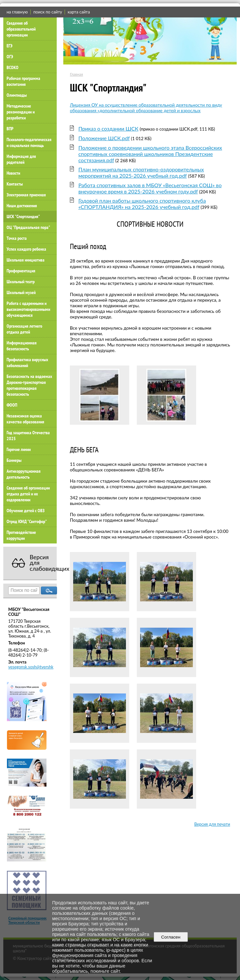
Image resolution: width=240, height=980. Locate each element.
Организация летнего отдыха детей (24, 329)
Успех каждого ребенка (26, 249)
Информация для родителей (21, 159)
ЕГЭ (10, 46)
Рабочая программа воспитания (23, 81)
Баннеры (14, 460)
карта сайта (79, 12)
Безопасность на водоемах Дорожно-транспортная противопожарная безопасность (29, 385)
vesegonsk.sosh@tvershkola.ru (36, 667)
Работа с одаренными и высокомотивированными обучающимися (28, 309)
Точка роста (17, 238)
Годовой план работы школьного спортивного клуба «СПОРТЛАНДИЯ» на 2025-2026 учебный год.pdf (142, 204)
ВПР (10, 129)
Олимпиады (17, 95)
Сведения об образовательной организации (21, 29)
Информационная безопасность (22, 346)
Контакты (15, 184)
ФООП (12, 405)
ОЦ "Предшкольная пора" (28, 227)
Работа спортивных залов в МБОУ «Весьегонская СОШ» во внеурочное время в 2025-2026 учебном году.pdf (150, 188)
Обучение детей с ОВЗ (26, 511)
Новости (13, 173)
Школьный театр (21, 282)
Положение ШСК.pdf (104, 138)
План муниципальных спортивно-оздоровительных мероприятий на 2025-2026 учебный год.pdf (141, 172)
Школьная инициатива (26, 260)
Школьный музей (21, 292)
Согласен (171, 937)
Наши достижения (22, 206)
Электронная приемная (26, 195)
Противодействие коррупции (21, 535)
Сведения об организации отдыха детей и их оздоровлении (28, 494)
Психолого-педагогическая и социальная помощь (29, 142)
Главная (76, 74)
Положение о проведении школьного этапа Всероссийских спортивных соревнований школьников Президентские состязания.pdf (150, 154)
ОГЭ (10, 57)
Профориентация (21, 271)
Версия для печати (212, 824)
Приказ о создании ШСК (108, 128)
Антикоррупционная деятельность (24, 474)
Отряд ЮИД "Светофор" (27, 521)
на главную (17, 12)
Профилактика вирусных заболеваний (27, 363)
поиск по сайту (48, 12)
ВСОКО (13, 67)
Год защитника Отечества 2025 (28, 436)
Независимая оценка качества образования (25, 419)
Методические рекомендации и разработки (21, 112)
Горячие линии (19, 449)
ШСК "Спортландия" (23, 216)
